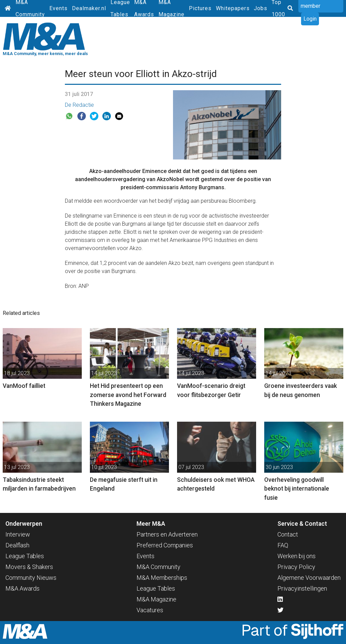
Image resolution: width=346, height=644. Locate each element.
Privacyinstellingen (302, 588)
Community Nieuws (31, 578)
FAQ (283, 545)
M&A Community (158, 567)
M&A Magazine (156, 599)
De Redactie (79, 105)
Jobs (261, 8)
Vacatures (150, 610)
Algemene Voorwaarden (309, 578)
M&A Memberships (162, 578)
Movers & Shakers (29, 567)
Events (58, 8)
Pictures (200, 8)
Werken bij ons (296, 556)
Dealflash (17, 545)
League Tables (25, 556)
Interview (18, 534)
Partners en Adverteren (167, 534)
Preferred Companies (165, 545)
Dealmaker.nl (89, 8)
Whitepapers (233, 8)
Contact (288, 534)
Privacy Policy (296, 567)
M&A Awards (22, 588)
